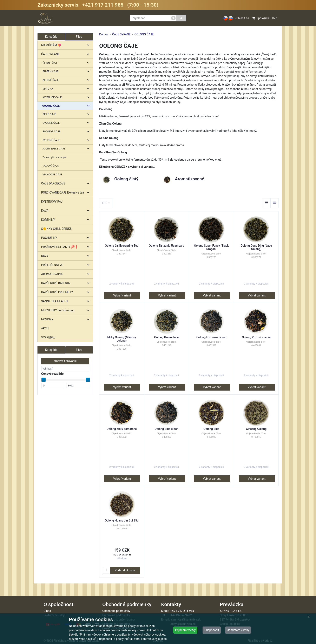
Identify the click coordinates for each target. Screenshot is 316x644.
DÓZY (66, 256)
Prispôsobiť (212, 630)
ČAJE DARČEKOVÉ (66, 184)
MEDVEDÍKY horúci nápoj (66, 310)
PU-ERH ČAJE (67, 72)
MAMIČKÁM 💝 (66, 45)
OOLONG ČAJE (67, 106)
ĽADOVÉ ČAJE (51, 166)
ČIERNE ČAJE (67, 63)
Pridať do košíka (125, 570)
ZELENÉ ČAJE (67, 80)
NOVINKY (66, 319)
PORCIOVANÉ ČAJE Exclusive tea (66, 193)
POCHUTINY (66, 238)
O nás (47, 611)
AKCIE (45, 328)
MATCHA (67, 89)
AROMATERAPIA (66, 274)
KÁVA (66, 211)
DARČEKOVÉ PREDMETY (66, 292)
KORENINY (66, 220)
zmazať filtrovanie (65, 361)
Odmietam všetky (238, 630)
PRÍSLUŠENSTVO (66, 265)
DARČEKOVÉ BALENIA (66, 283)
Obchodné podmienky (116, 611)
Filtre (79, 37)
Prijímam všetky (185, 630)
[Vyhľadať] (181, 18)
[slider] (44, 380)
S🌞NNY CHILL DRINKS (57, 229)
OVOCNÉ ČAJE (67, 123)
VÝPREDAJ (48, 337)
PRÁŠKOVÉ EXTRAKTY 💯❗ (66, 247)
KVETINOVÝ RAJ (52, 202)
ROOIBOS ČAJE (67, 132)
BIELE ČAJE (67, 114)
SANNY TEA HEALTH (66, 301)
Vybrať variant (122, 295)
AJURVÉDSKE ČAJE (67, 149)
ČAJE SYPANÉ (66, 54)
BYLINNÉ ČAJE (67, 140)
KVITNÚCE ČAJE (67, 97)
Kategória (51, 350)
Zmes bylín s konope (54, 157)
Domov (104, 34)
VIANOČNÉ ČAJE (52, 174)
